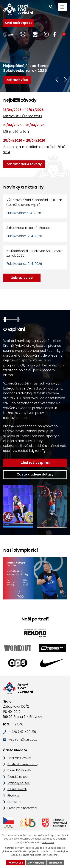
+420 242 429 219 (23, 732)
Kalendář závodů (19, 770)
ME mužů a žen (16, 131)
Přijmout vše (16, 863)
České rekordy (17, 789)
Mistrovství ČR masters (23, 116)
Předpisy (13, 796)
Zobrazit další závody (24, 164)
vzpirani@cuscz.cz (23, 739)
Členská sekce (18, 777)
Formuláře (14, 802)
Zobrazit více (22, 278)
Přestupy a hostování (22, 808)
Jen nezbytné (36, 863)
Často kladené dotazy (35, 474)
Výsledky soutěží (19, 783)
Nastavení (56, 863)
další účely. (48, 842)
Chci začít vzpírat (18, 23)
